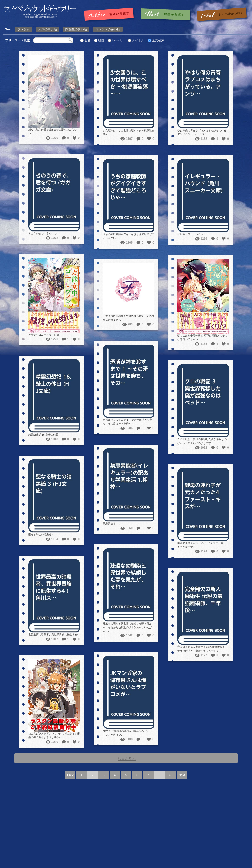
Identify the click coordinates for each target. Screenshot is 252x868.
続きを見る (127, 759)
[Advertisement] (126, 818)
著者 (87, 40)
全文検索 (158, 40)
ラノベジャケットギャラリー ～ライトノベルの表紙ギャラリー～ (146, 857)
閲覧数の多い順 (76, 29)
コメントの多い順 (108, 29)
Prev (70, 775)
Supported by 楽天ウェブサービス (179, 861)
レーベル (118, 40)
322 (170, 775)
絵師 (101, 40)
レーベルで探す (222, 15)
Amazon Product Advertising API (221, 861)
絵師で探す (166, 15)
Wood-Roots (232, 857)
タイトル (138, 40)
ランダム (23, 29)
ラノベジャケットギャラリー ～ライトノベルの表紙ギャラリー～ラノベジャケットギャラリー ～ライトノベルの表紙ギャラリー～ (40, 12)
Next (182, 775)
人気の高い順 (48, 29)
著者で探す (110, 15)
